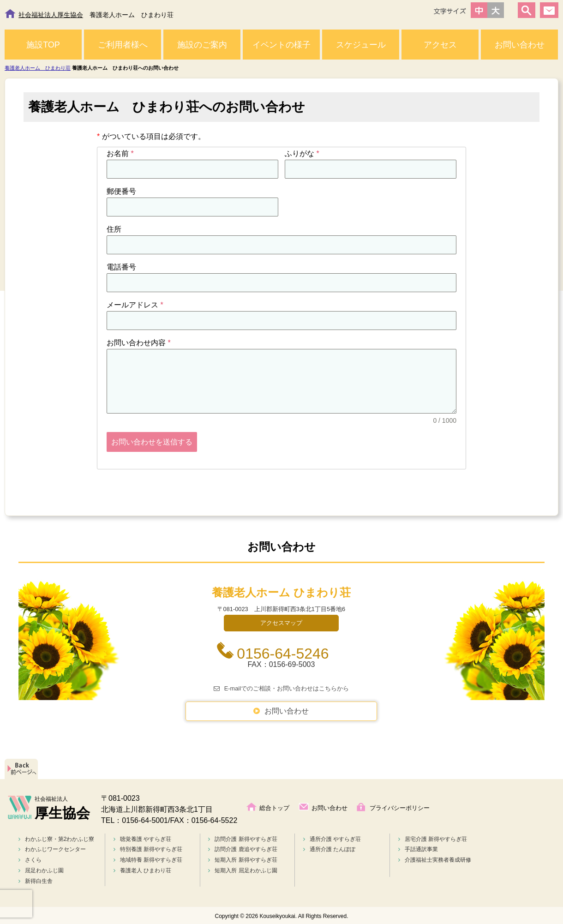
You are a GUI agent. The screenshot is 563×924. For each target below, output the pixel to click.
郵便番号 (121, 191)
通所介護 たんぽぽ (329, 848)
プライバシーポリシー (400, 807)
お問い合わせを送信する (152, 442)
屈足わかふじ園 (41, 869)
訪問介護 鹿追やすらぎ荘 (243, 848)
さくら (30, 858)
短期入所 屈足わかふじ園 (243, 869)
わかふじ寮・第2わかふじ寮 (57, 838)
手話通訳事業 (418, 848)
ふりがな (302, 153)
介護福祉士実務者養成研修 (435, 858)
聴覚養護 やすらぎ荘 (142, 838)
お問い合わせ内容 (139, 343)
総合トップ (274, 807)
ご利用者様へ (123, 45)
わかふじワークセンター (52, 848)
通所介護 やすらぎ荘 (332, 838)
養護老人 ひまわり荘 (142, 869)
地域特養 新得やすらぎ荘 (148, 858)
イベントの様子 (281, 45)
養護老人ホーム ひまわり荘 (38, 68)
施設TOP (43, 45)
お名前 (120, 153)
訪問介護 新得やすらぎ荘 (243, 838)
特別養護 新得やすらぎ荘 (148, 848)
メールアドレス (135, 305)
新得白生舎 (36, 880)
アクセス (440, 45)
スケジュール (361, 45)
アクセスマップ (281, 621)
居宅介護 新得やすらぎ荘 (433, 838)
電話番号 (121, 267)
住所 (114, 229)
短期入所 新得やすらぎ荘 (243, 858)
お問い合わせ (520, 45)
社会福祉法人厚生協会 (51, 15)
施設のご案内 (202, 45)
